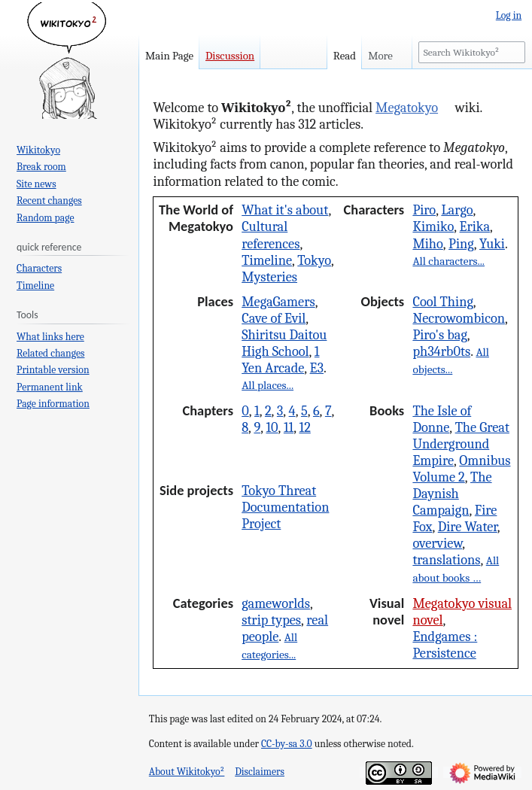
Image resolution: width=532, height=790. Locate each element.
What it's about (285, 210)
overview (437, 543)
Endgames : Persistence (445, 645)
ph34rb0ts (441, 351)
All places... (268, 385)
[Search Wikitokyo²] (471, 52)
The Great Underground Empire (461, 444)
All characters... (448, 261)
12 (304, 427)
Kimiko (433, 226)
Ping (461, 244)
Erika (475, 226)
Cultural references (271, 235)
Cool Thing (442, 302)
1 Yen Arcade (280, 360)
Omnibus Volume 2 (461, 469)
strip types (271, 620)
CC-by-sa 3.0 (287, 744)
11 (289, 427)
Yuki (492, 244)
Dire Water (468, 527)
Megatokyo (407, 108)
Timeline (267, 260)
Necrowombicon (459, 318)
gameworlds (276, 603)
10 (272, 427)
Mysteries (269, 277)
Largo (457, 210)
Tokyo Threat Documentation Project (285, 507)
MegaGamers (278, 302)
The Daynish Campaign (452, 494)
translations (446, 560)
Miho (427, 244)
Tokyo (314, 260)
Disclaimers (260, 772)
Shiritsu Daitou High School (284, 343)
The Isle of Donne (442, 419)
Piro (424, 210)
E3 (317, 368)
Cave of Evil (274, 318)
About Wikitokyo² (187, 772)
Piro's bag (439, 335)
